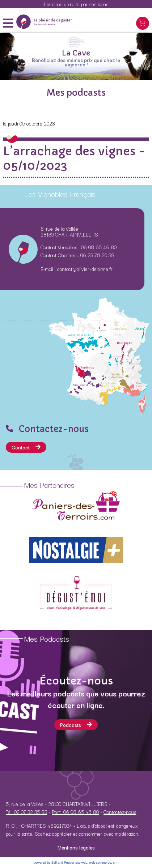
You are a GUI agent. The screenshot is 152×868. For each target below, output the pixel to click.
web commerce (100, 863)
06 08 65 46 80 (99, 247)
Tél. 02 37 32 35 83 (26, 812)
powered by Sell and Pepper (54, 863)
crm (116, 863)
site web (81, 863)
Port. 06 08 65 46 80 (75, 812)
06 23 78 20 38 (97, 255)
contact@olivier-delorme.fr (85, 269)
